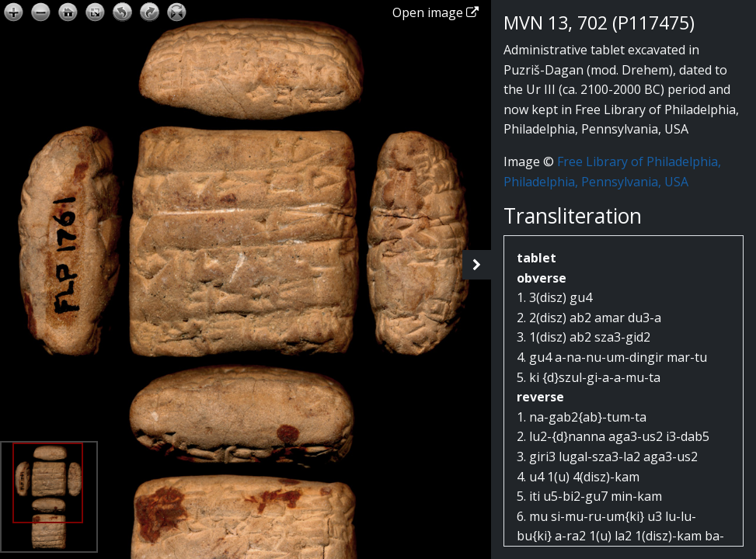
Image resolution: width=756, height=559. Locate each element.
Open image (435, 12)
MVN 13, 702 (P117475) (599, 23)
